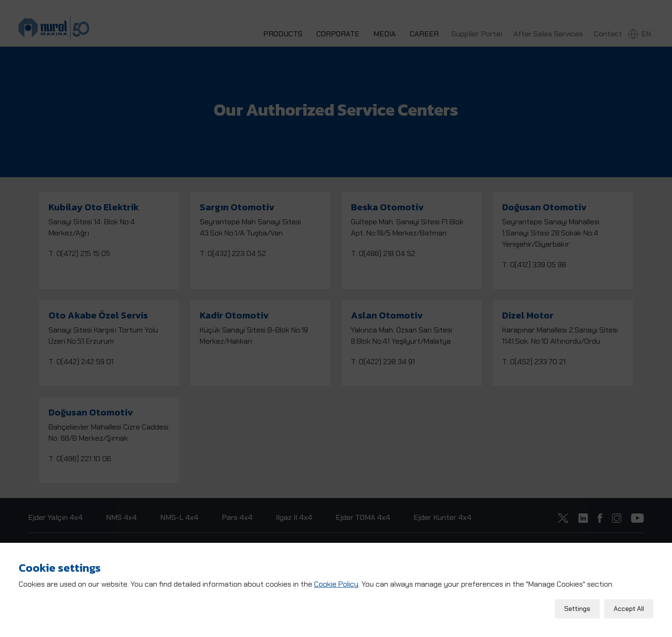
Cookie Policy (336, 581)
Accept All (629, 606)
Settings (577, 606)
